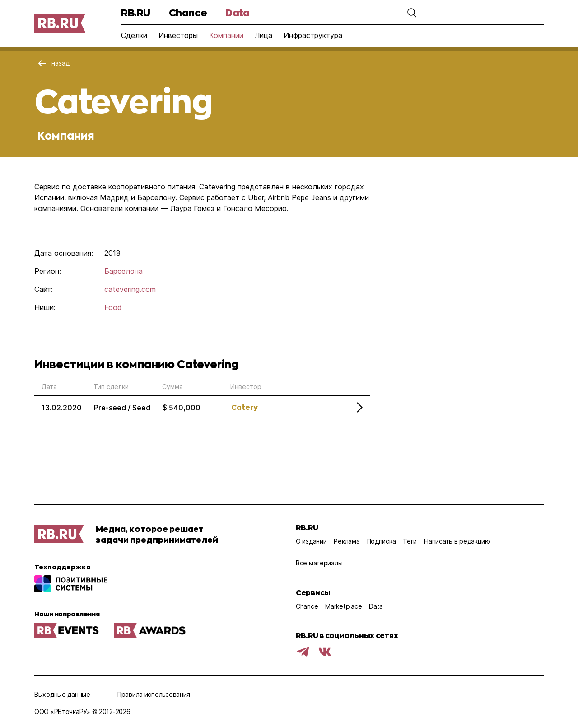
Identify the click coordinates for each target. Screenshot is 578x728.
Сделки (134, 35)
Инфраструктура (313, 35)
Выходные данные (62, 694)
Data (237, 12)
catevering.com (130, 289)
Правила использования (154, 694)
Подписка (382, 541)
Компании (226, 35)
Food (113, 307)
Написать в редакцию (457, 541)
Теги (410, 541)
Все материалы (319, 563)
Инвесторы (178, 35)
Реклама (347, 541)
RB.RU (136, 12)
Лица (263, 35)
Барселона (124, 271)
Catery (245, 407)
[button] (412, 13)
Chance (188, 12)
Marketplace (343, 606)
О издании (311, 541)
